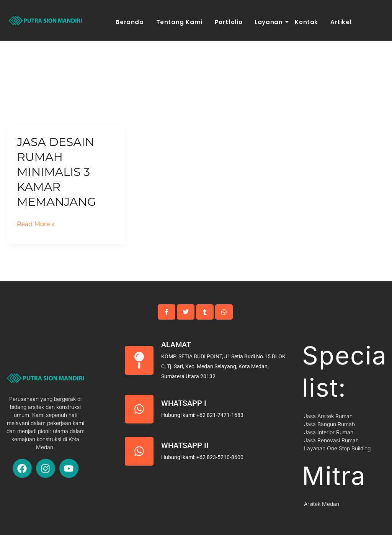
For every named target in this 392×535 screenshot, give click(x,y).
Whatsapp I (184, 403)
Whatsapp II (185, 445)
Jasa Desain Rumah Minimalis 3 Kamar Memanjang (56, 172)
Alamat (176, 345)
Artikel (341, 22)
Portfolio (229, 22)
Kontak (306, 22)
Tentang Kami (179, 22)
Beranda (130, 22)
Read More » (36, 223)
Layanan (270, 22)
